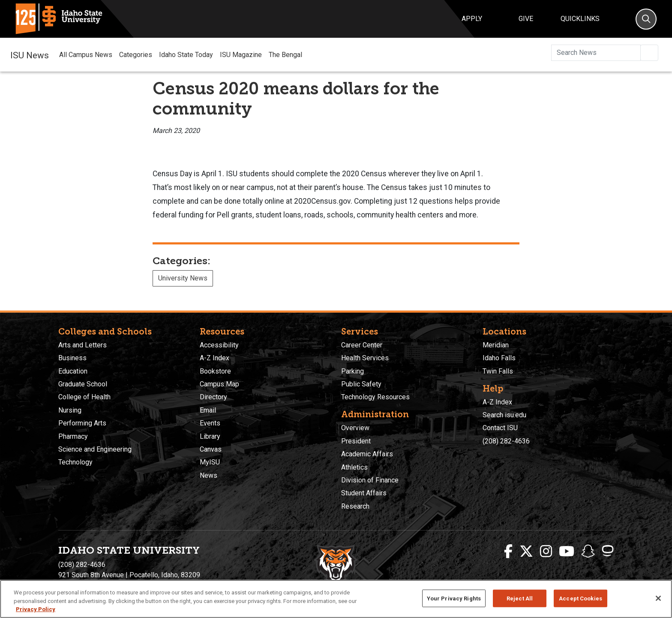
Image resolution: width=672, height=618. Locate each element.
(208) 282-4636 (506, 441)
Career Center (362, 345)
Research (355, 506)
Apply (472, 19)
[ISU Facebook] (508, 552)
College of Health (84, 397)
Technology (75, 462)
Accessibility (219, 345)
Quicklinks (580, 19)
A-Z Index (214, 358)
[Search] (646, 19)
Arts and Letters (82, 345)
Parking (352, 371)
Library (210, 436)
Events (210, 423)
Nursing (70, 410)
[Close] (658, 598)
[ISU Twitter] (526, 552)
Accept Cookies (580, 598)
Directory (213, 397)
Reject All (520, 598)
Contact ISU (500, 428)
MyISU (210, 462)
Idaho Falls (499, 358)
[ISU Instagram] (546, 552)
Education (73, 371)
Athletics (354, 467)
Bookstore (215, 371)
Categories (136, 55)
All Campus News (86, 55)
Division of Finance (370, 480)
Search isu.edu (504, 415)
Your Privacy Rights (454, 598)
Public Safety (361, 384)
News (208, 475)
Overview (355, 428)
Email (208, 410)
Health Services (365, 358)
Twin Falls (498, 371)
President (356, 441)
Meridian (496, 345)
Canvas (211, 449)
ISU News (30, 54)
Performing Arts (82, 423)
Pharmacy (73, 436)
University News (183, 278)
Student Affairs (364, 493)
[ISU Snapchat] (588, 552)
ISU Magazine (241, 55)
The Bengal (285, 55)
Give (526, 19)
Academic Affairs (367, 454)
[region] (336, 599)
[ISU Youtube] (567, 552)
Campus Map (219, 384)
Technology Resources (375, 397)
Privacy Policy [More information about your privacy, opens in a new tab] (36, 609)
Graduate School (83, 384)
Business (72, 358)
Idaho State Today (186, 55)
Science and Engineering (95, 449)
